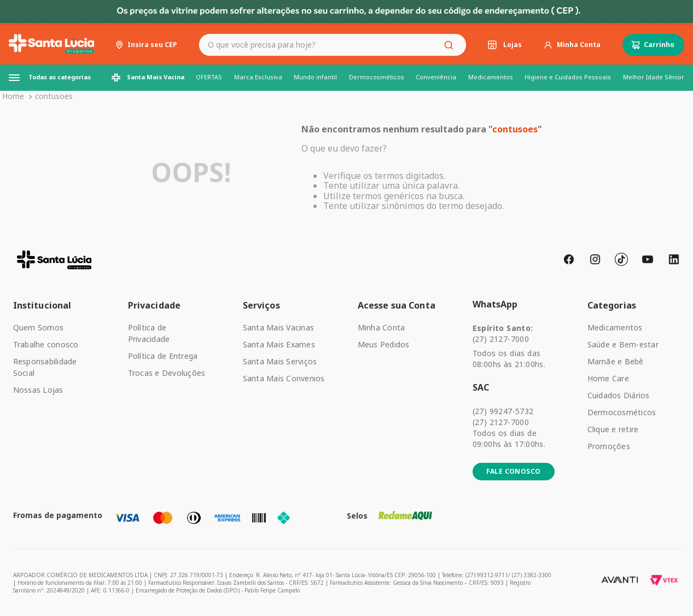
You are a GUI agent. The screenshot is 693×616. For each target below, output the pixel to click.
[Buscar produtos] (451, 45)
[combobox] (333, 45)
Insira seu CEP (152, 45)
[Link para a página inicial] (13, 96)
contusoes (54, 96)
